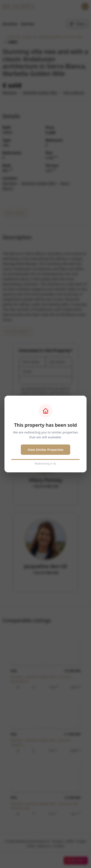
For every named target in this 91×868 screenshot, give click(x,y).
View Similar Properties (45, 450)
